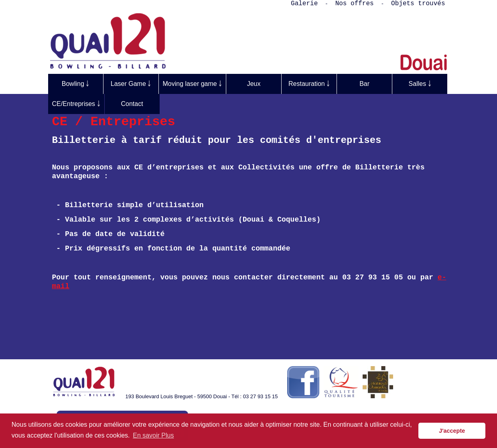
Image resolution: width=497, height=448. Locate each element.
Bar (364, 84)
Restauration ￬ (309, 84)
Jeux (254, 84)
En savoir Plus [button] (153, 435)
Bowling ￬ (75, 84)
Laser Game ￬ (131, 84)
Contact (132, 104)
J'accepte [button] (452, 431)
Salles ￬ (420, 84)
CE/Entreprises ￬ (76, 104)
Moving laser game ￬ (193, 84)
